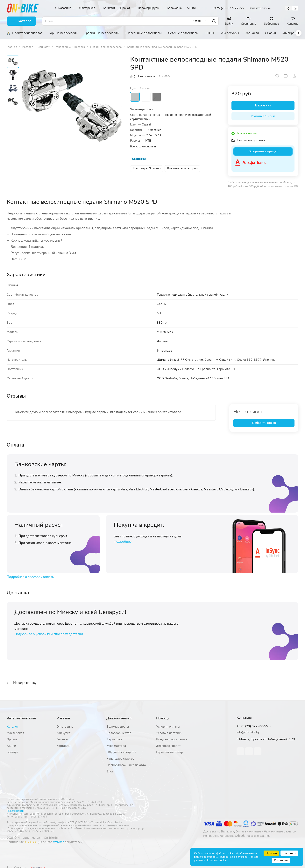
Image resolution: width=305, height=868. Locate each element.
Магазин (63, 718)
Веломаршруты (118, 727)
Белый (146, 97)
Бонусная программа (172, 739)
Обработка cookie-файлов (253, 836)
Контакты (63, 746)
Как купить (64, 733)
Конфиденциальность (218, 836)
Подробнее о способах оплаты (31, 577)
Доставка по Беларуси (219, 831)
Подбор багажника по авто (126, 765)
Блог (110, 771)
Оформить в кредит (263, 151)
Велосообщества (119, 733)
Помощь (163, 718)
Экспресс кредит (168, 746)
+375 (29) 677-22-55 (228, 8)
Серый (135, 97)
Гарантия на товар (170, 752)
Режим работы (15, 811)
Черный (157, 97)
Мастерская (15, 733)
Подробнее (123, 542)
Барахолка (114, 739)
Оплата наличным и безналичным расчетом (266, 831)
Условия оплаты (168, 727)
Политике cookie (216, 860)
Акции (11, 746)
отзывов (58, 842)
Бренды (12, 752)
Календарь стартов (120, 759)
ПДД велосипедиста (121, 752)
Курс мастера (116, 746)
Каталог (12, 727)
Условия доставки (169, 733)
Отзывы (62, 739)
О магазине (65, 727)
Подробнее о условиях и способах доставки (49, 634)
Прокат (12, 739)
